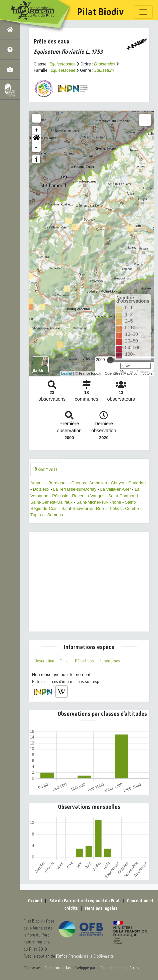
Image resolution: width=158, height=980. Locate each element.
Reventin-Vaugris (88, 496)
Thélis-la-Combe (123, 508)
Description (44, 661)
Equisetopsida (63, 64)
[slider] (110, 360)
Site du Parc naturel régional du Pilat (84, 901)
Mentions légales (101, 908)
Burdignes (58, 483)
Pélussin (60, 496)
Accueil (35, 901)
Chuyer (117, 483)
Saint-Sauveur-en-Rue (82, 508)
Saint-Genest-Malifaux (51, 502)
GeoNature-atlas (57, 968)
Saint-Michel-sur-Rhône (99, 502)
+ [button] (36, 130)
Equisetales (105, 64)
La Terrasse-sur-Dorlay (75, 489)
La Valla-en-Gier (116, 489)
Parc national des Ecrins (120, 968)
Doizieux (41, 489)
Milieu (65, 661)
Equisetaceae (63, 70)
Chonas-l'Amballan (89, 483)
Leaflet (67, 373)
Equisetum (104, 70)
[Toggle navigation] (143, 12)
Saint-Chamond (123, 496)
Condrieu (137, 483)
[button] (36, 139)
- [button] (36, 147)
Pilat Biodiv (100, 12)
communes (45, 469)
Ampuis (37, 483)
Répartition (84, 661)
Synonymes (110, 661)
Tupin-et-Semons (47, 515)
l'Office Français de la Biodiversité (85, 956)
